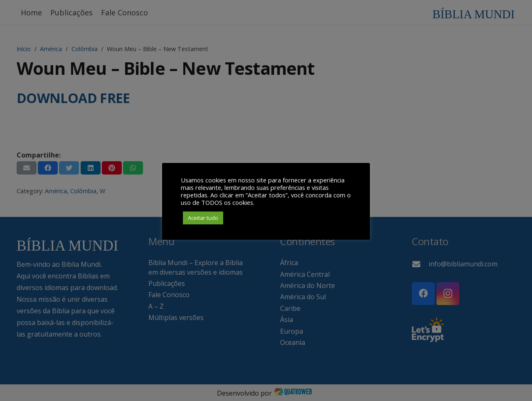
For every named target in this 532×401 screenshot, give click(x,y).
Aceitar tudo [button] (203, 218)
